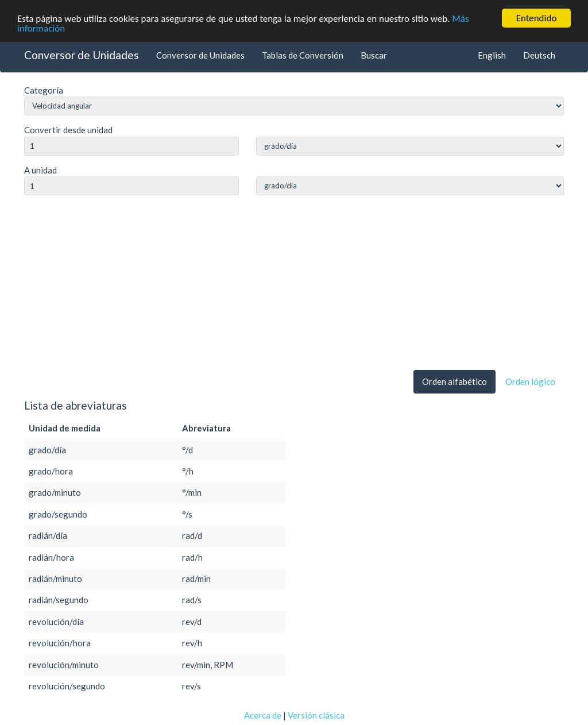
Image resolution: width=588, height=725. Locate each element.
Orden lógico (530, 381)
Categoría (44, 90)
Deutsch (539, 55)
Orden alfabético (454, 381)
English (492, 55)
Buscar (374, 55)
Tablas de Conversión (303, 55)
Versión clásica (316, 715)
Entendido (537, 18)
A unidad (40, 170)
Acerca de (263, 715)
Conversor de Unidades (82, 54)
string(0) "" (410, 146)
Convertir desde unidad (68, 130)
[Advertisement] (294, 285)
